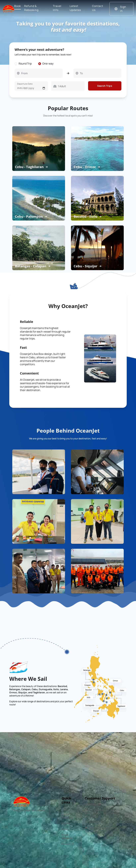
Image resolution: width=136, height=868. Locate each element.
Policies (66, 823)
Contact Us (68, 844)
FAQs (64, 829)
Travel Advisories (67, 836)
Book (64, 809)
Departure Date (25, 84)
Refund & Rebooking (67, 816)
